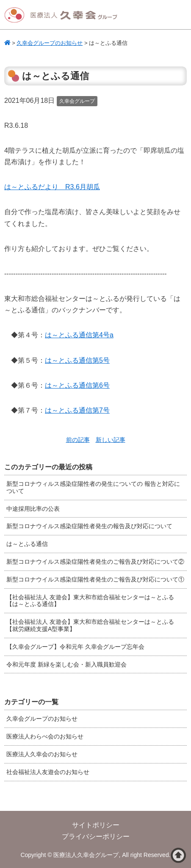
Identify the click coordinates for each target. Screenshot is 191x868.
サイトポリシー (96, 825)
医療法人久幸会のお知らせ (42, 754)
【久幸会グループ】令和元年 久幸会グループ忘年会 (75, 647)
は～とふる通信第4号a (79, 335)
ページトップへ (178, 855)
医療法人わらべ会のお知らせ (45, 736)
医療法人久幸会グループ (64, 15)
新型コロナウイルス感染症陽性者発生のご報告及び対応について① (95, 579)
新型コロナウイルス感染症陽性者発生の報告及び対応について (89, 526)
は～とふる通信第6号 (77, 385)
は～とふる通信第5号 (77, 360)
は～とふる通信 (27, 544)
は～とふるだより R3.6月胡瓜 (52, 187)
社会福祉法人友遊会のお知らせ (48, 772)
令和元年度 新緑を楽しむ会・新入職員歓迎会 (66, 664)
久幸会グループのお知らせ (42, 719)
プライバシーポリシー (96, 836)
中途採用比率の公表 (33, 509)
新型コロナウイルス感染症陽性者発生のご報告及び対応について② (95, 562)
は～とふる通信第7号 (77, 410)
